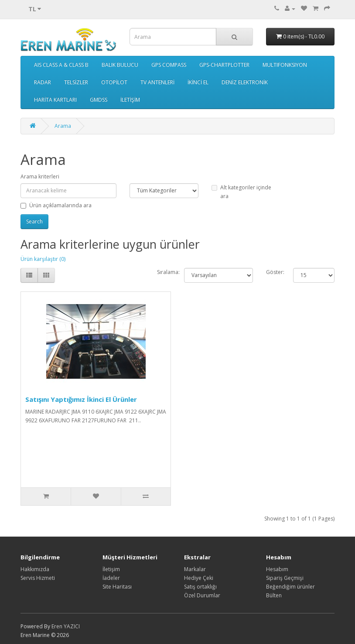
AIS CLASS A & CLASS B (61, 65)
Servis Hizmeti (38, 578)
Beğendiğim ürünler (290, 587)
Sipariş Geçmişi (285, 578)
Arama (63, 126)
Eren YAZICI (66, 626)
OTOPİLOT (114, 82)
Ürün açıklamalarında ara (56, 205)
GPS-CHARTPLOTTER (224, 65)
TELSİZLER (76, 82)
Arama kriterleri (40, 176)
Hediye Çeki (199, 578)
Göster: (275, 272)
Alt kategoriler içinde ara (241, 192)
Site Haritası (117, 587)
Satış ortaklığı (200, 587)
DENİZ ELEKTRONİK (245, 82)
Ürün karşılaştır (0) (43, 259)
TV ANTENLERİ (157, 82)
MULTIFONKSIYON (285, 65)
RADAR (43, 82)
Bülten (274, 595)
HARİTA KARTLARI (55, 100)
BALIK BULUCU (120, 65)
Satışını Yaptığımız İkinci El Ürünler (81, 399)
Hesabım (277, 569)
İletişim (111, 569)
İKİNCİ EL (198, 82)
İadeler (111, 578)
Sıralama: (168, 272)
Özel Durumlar (202, 595)
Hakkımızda (35, 569)
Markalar (195, 569)
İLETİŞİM (130, 100)
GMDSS (99, 100)
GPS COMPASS (169, 65)
